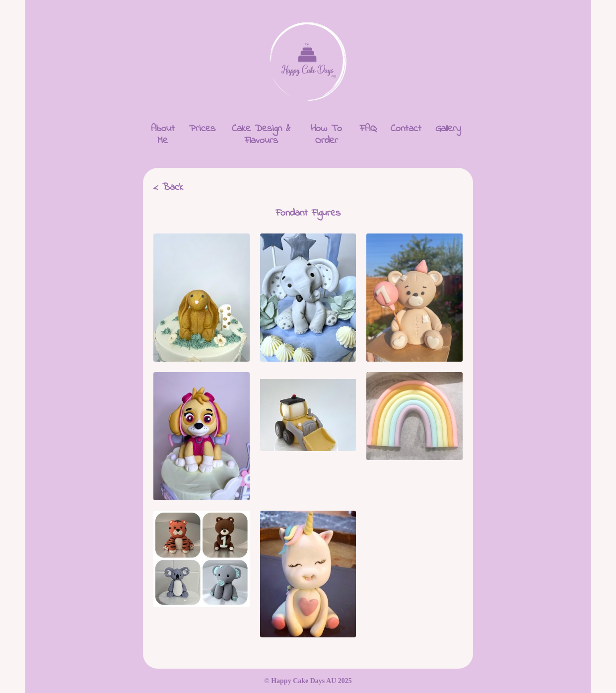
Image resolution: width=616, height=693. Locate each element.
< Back (168, 188)
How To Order (326, 135)
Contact (406, 129)
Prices (202, 129)
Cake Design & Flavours (261, 135)
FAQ (368, 129)
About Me (163, 135)
